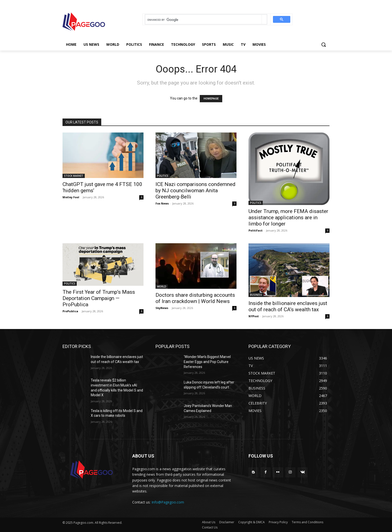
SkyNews (162, 308)
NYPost (254, 316)
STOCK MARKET (74, 176)
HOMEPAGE (211, 99)
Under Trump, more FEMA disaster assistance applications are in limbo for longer (288, 217)
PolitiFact (255, 230)
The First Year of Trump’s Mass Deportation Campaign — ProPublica (99, 298)
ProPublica (70, 311)
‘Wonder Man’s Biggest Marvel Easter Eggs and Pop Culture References (207, 362)
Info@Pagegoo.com (168, 502)
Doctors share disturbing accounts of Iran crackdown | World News (195, 298)
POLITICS (163, 176)
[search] (203, 20)
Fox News (162, 203)
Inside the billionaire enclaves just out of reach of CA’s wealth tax (288, 306)
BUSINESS (256, 295)
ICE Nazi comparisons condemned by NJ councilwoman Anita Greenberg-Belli (195, 190)
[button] (323, 44)
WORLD (162, 286)
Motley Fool (71, 197)
